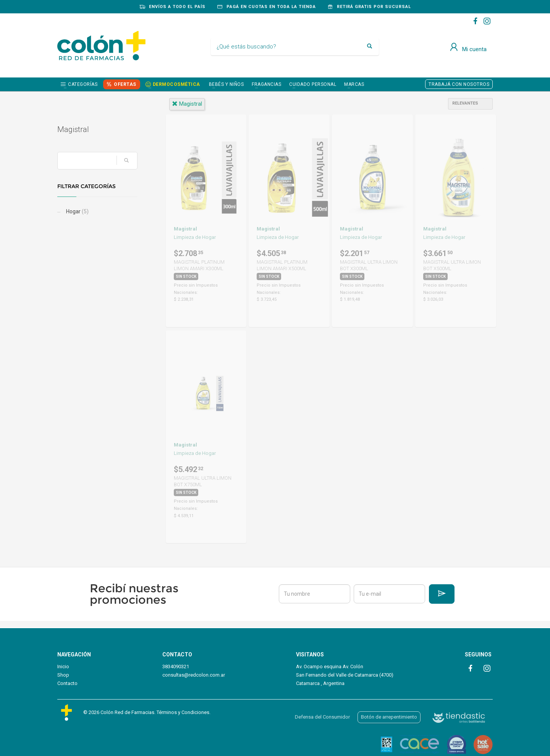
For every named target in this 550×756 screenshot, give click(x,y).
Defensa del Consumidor (322, 717)
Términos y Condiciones (183, 712)
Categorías (83, 84)
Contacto (67, 683)
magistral (187, 104)
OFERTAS (125, 84)
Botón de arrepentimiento (389, 717)
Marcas (354, 84)
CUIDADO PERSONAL (313, 84)
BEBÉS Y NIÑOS (226, 84)
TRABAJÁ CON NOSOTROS (459, 84)
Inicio (63, 667)
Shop (63, 675)
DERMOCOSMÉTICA (176, 84)
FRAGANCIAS (266, 84)
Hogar (77, 211)
